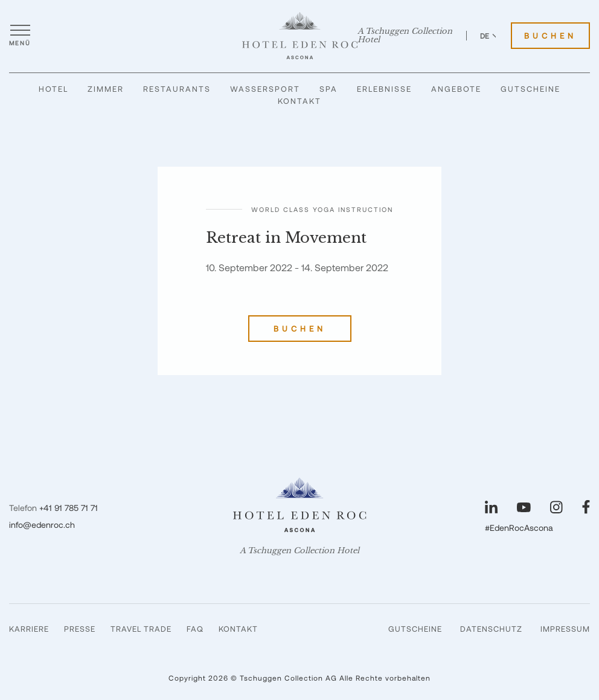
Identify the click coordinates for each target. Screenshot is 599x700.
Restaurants (177, 89)
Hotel (53, 89)
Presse (80, 629)
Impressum (565, 629)
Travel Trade (141, 629)
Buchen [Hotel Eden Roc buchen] (550, 36)
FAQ (195, 629)
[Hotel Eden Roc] (300, 36)
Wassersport (265, 89)
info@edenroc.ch (42, 525)
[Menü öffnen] (20, 36)
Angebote (456, 89)
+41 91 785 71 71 (69, 508)
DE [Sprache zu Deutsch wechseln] (490, 36)
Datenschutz (491, 629)
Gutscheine (530, 89)
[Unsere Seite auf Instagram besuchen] (556, 507)
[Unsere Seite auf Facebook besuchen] (586, 507)
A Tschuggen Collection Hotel (405, 36)
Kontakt (299, 101)
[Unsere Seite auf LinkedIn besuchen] (491, 507)
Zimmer (106, 89)
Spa (328, 89)
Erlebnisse (384, 89)
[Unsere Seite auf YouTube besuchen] (524, 507)
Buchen (300, 329)
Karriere (29, 629)
